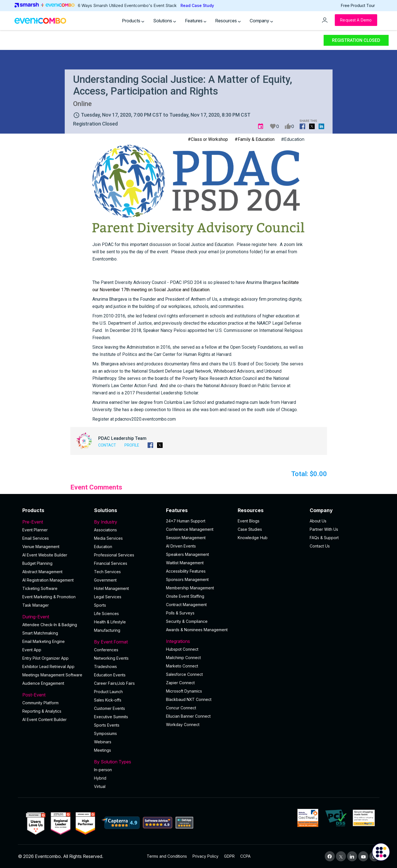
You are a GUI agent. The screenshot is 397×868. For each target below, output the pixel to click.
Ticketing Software (40, 588)
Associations (105, 530)
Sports (100, 605)
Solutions (165, 21)
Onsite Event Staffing (185, 596)
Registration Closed (356, 40)
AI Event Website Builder (45, 555)
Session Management (186, 538)
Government (105, 580)
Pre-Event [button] (55, 522)
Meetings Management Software (52, 675)
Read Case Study (197, 5)
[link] (151, 282)
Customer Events (110, 708)
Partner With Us (324, 529)
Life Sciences (106, 613)
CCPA (245, 856)
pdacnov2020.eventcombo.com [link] (145, 419)
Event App (32, 650)
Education (103, 547)
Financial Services (111, 563)
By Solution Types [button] (127, 762)
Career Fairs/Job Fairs (114, 683)
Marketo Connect (182, 666)
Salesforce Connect (184, 674)
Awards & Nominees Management (197, 630)
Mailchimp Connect (183, 658)
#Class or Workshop (208, 139)
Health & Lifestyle (110, 622)
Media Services (108, 538)
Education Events (110, 675)
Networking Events (111, 658)
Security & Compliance (187, 621)
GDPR (229, 856)
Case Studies (250, 529)
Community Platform (40, 703)
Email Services (36, 538)
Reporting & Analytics (42, 711)
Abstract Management (42, 572)
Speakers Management (187, 554)
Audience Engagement (43, 683)
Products (133, 21)
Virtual (100, 786)
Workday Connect (183, 724)
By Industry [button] (127, 522)
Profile (132, 445)
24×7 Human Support (186, 521)
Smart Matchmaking (40, 633)
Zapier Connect (180, 683)
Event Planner (35, 530)
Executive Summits (111, 717)
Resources (228, 21)
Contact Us (320, 546)
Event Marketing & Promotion (49, 597)
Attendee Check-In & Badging (50, 625)
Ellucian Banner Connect (188, 716)
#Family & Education (255, 139)
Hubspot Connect (182, 649)
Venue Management (41, 547)
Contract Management (186, 605)
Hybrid (100, 778)
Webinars (103, 742)
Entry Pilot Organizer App (45, 658)
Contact (107, 445)
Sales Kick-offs (108, 700)
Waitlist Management (185, 563)
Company (261, 21)
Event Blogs (249, 521)
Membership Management (190, 588)
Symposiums (105, 733)
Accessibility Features (186, 571)
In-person (103, 770)
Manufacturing (107, 630)
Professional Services (114, 555)
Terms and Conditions (167, 856)
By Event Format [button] (127, 642)
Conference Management (190, 529)
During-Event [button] (55, 617)
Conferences (106, 650)
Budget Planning (37, 563)
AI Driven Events (181, 546)
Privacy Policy (205, 856)
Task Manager (36, 605)
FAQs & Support (324, 538)
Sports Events (107, 725)
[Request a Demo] (356, 20)
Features (196, 21)
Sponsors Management (187, 579)
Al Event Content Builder (44, 719)
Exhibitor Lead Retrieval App (48, 666)
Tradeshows (105, 666)
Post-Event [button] (55, 695)
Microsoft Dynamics (184, 691)
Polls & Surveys (180, 613)
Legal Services (108, 597)
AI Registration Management (48, 580)
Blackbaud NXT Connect (189, 699)
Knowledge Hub (253, 538)
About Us (318, 521)
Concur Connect (181, 708)
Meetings (103, 750)
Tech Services (107, 572)
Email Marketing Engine (44, 641)
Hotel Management (111, 588)
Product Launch (108, 692)
